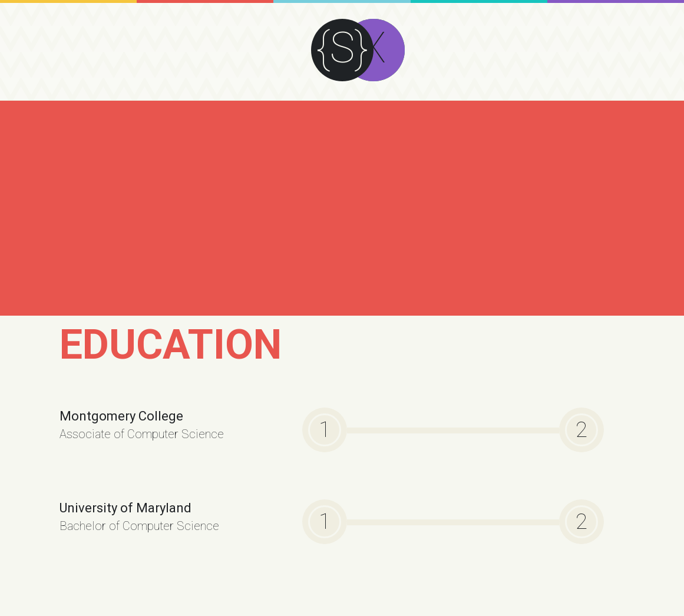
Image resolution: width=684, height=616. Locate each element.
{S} (342, 48)
